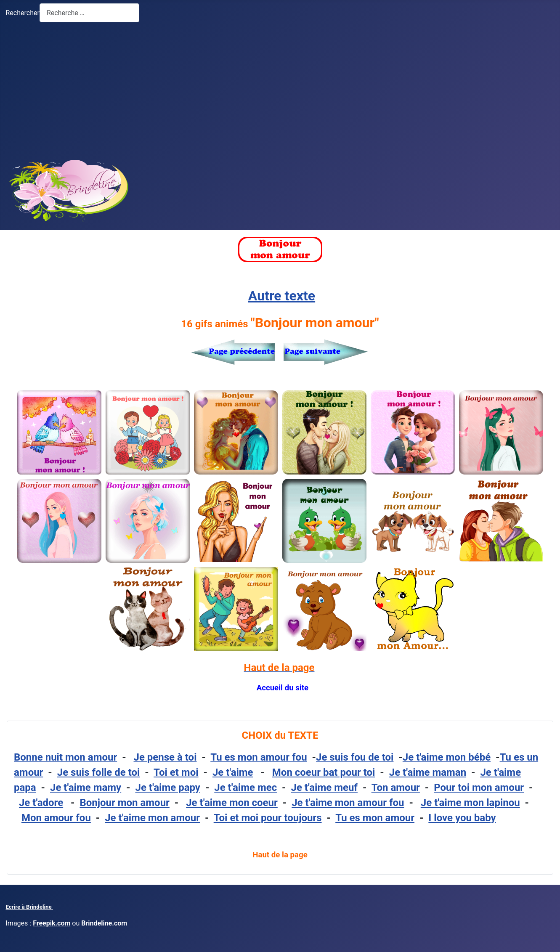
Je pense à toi (165, 757)
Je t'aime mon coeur (232, 803)
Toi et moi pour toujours (268, 818)
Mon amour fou (56, 818)
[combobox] (89, 13)
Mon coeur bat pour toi (324, 772)
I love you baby (462, 818)
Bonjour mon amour (124, 803)
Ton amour (396, 788)
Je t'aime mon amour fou (348, 803)
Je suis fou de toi (355, 757)
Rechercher (23, 13)
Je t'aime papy (168, 788)
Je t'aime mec (245, 788)
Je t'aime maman (428, 772)
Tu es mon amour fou (259, 757)
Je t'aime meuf (324, 788)
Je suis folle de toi (99, 772)
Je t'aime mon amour (152, 818)
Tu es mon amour (375, 818)
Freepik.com (52, 923)
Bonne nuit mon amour (65, 757)
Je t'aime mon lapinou (470, 803)
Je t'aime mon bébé (447, 757)
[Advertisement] (280, 89)
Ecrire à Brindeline (30, 907)
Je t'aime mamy (86, 788)
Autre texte (282, 296)
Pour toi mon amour (479, 788)
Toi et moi (176, 772)
